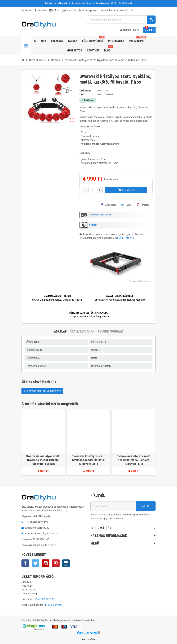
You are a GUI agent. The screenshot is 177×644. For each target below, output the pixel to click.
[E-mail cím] (113, 506)
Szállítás (40, 10)
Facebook (25, 563)
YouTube (46, 563)
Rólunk (54, 10)
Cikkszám (85, 91)
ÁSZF (83, 10)
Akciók (27, 10)
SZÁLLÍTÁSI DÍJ (125, 238)
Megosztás (109, 205)
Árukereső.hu (88, 639)
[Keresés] (121, 20)
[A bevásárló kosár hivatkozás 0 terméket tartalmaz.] (149, 30)
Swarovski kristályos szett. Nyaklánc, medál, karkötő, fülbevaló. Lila (134, 460)
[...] (65, 511)
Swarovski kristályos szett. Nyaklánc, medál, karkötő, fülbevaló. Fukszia (43, 460)
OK (146, 506)
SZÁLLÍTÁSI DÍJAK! (121, 3)
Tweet (127, 205)
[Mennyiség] (93, 190)
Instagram (66, 563)
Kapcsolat (69, 10)
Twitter (35, 563)
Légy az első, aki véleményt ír (42, 391)
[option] (43, 443)
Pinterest (144, 205)
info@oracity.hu (53, 605)
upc (82, 94)
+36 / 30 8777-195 (124, 10)
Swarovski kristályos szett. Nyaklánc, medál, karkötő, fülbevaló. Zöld (89, 460)
